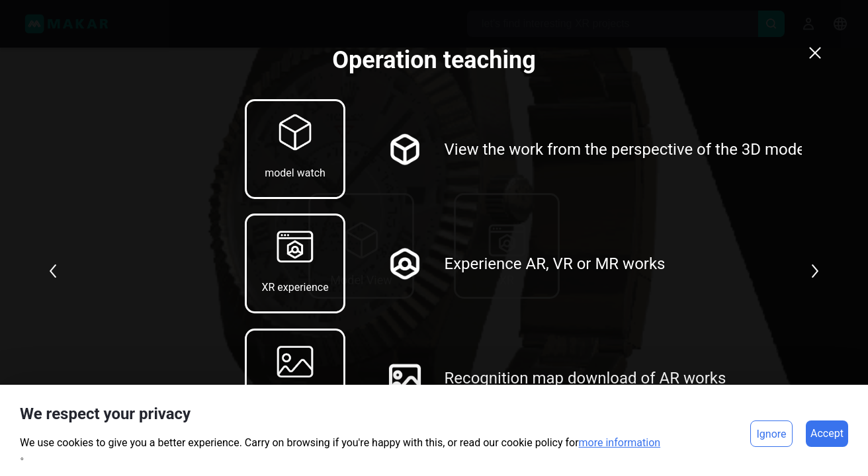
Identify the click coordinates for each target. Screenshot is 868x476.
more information (620, 443)
